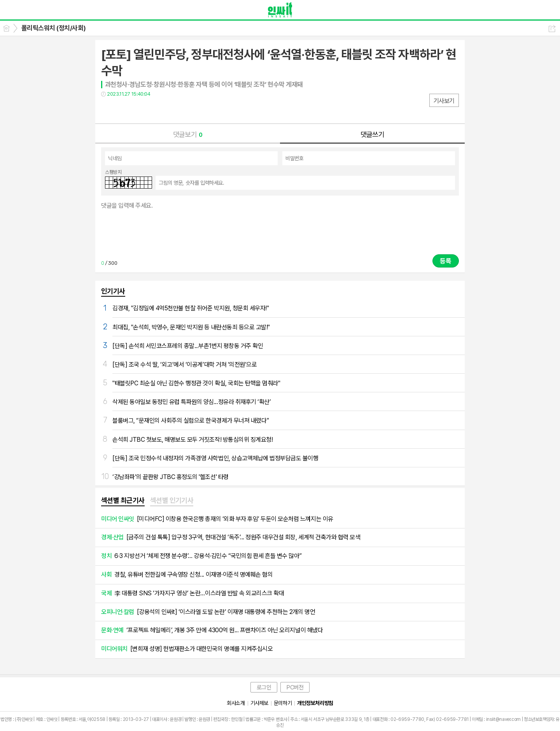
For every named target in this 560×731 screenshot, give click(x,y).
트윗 (123, 110)
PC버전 (295, 687)
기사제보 (259, 703)
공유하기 (552, 29)
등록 (446, 261)
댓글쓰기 (373, 134)
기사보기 (444, 101)
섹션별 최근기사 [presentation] (123, 500)
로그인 (264, 687)
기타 (155, 110)
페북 (108, 110)
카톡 (139, 110)
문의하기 (283, 703)
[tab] (123, 501)
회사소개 (236, 703)
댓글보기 (188, 134)
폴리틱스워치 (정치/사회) (54, 28)
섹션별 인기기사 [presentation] (172, 500)
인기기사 (113, 291)
